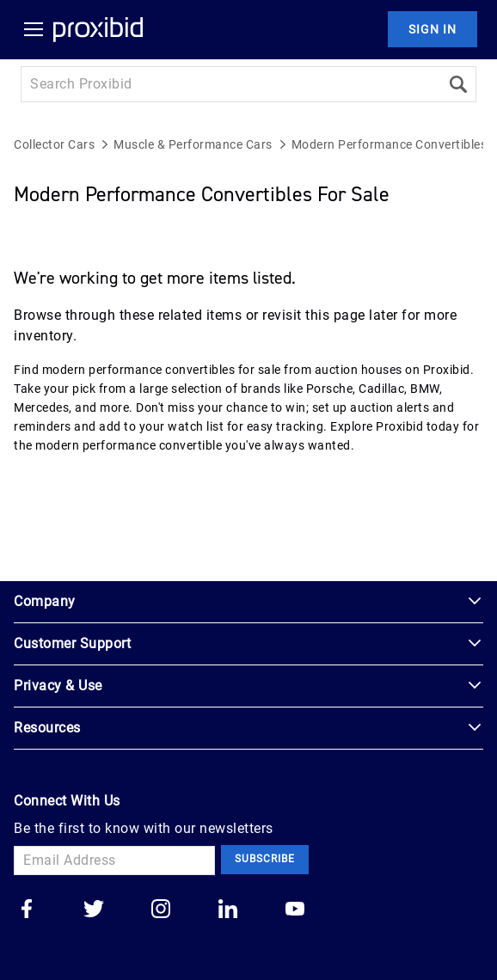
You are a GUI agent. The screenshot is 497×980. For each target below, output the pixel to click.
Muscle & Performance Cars (193, 144)
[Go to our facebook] (27, 910)
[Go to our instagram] (161, 910)
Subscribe (265, 859)
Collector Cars (54, 144)
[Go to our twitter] (94, 910)
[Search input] (230, 84)
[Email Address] (114, 861)
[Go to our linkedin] (228, 910)
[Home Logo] (98, 29)
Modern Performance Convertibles (390, 144)
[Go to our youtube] (295, 910)
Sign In (433, 29)
